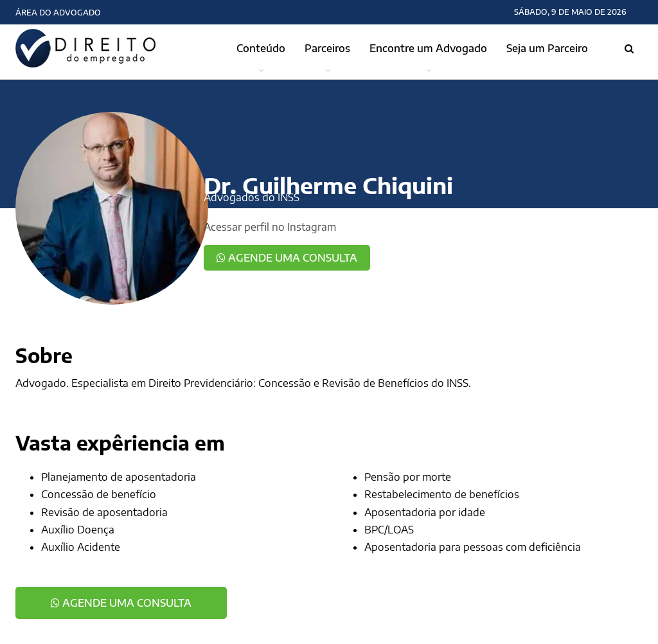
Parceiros (327, 48)
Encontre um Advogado (428, 48)
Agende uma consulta (287, 258)
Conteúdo (261, 48)
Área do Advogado (58, 13)
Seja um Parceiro (547, 48)
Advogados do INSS (252, 197)
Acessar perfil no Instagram (270, 227)
